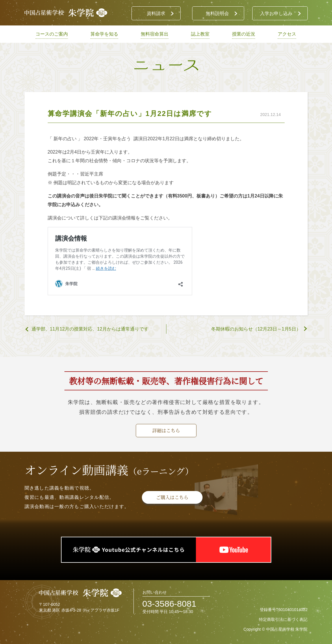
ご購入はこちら (172, 497)
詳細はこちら (166, 430)
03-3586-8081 (169, 604)
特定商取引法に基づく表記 (283, 619)
